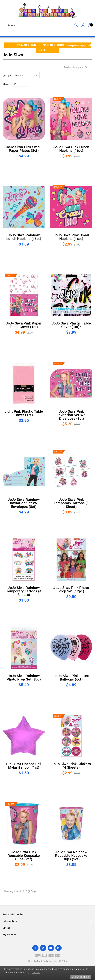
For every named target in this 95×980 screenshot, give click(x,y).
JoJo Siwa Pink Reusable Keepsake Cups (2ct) (24, 856)
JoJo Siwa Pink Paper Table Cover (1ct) (24, 325)
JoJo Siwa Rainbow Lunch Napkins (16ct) (24, 237)
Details (36, 973)
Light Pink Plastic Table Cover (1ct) (24, 413)
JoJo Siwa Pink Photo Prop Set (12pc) (71, 589)
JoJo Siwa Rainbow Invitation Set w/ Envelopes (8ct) (24, 503)
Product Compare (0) (75, 67)
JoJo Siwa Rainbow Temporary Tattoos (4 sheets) (24, 591)
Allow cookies (81, 977)
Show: (6, 84)
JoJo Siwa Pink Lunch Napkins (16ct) (71, 149)
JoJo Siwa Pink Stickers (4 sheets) (71, 766)
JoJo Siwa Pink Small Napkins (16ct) (71, 237)
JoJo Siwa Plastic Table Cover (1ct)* (71, 325)
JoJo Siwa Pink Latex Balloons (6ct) (71, 678)
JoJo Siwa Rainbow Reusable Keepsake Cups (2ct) (71, 856)
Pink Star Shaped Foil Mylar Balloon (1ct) (24, 766)
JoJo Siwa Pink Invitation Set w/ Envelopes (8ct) (71, 415)
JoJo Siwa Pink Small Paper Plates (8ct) (24, 149)
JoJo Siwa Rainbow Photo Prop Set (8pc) (24, 678)
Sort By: (7, 76)
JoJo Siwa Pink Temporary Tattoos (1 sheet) (71, 503)
